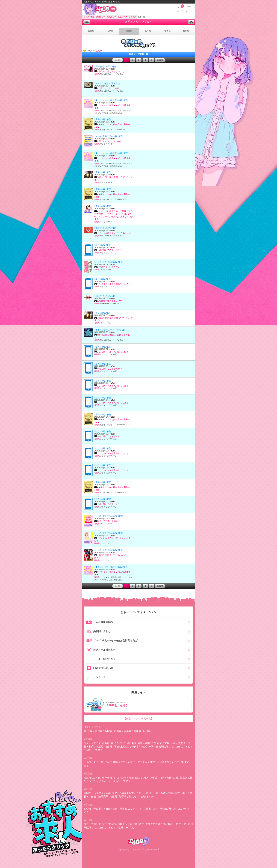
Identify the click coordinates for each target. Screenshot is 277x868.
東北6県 (88, 731)
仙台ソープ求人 (94, 750)
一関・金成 (159, 793)
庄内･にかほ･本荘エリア (112, 762)
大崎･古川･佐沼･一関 (142, 747)
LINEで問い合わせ (100, 668)
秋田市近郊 (110, 824)
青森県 (137, 731)
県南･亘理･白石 (154, 743)
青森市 (97, 809)
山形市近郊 (90, 762)
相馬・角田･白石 (169, 778)
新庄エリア (134, 762)
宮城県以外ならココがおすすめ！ (174, 747)
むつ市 (87, 809)
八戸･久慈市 (144, 809)
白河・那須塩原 (130, 778)
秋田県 (147, 731)
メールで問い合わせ (101, 659)
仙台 (86, 743)
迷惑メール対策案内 (101, 650)
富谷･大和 (170, 743)
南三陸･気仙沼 (104, 747)
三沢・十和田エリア (124, 809)
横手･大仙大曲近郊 (150, 824)
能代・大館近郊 (92, 824)
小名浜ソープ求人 (121, 781)
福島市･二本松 (92, 778)
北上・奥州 (145, 793)
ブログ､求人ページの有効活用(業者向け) (112, 641)
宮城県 (99, 731)
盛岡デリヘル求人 (94, 793)
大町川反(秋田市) (127, 824)
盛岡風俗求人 (129, 793)
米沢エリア (149, 762)
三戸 (156, 809)
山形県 (108, 731)
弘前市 (107, 809)
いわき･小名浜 (149, 778)
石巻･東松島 (121, 747)
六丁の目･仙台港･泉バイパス (107, 743)
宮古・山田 (181, 793)
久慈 (170, 793)
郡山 (117, 778)
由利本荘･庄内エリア (174, 824)
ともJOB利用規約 (99, 622)
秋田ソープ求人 (127, 828)
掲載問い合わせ (98, 631)
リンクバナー (97, 677)
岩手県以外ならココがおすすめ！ (138, 797)
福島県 (118, 731)
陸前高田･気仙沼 (108, 797)
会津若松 (107, 778)
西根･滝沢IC (113, 793)
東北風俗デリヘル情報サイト (139, 704)
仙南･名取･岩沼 (134, 743)
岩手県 (128, 731)
